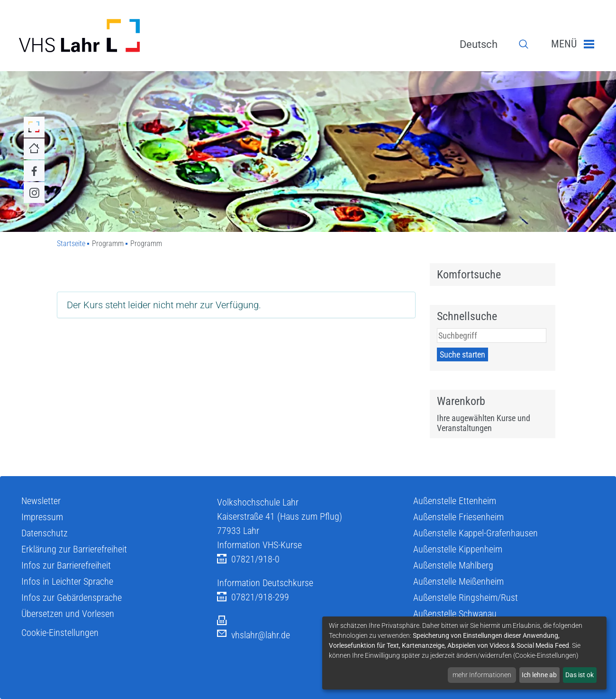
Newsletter (41, 501)
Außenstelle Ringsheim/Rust (466, 598)
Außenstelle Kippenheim (458, 549)
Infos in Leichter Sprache (67, 581)
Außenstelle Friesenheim (458, 517)
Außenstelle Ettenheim (455, 501)
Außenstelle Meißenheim (458, 581)
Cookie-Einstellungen (60, 633)
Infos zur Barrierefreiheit (66, 565)
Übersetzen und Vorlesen (68, 614)
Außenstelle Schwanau (455, 614)
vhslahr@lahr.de (254, 635)
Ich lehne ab (539, 675)
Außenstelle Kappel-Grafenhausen (476, 533)
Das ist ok (580, 675)
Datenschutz (45, 533)
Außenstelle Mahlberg (453, 565)
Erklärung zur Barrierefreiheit (74, 549)
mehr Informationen (482, 675)
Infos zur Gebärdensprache (72, 598)
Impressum (42, 517)
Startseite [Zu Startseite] (71, 244)
